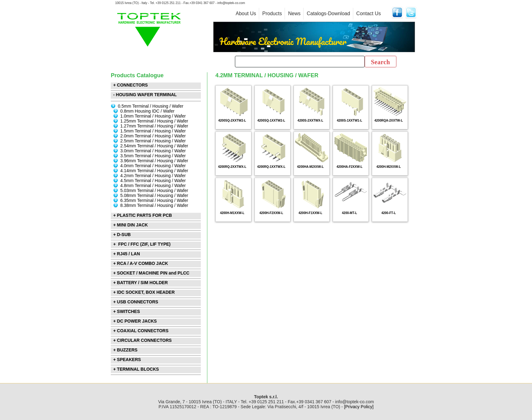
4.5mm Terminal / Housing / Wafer (153, 181)
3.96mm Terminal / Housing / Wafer (154, 161)
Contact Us (369, 13)
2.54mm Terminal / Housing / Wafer (154, 146)
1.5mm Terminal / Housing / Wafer (153, 131)
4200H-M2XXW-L (389, 167)
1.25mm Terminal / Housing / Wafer (154, 121)
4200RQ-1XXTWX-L (271, 167)
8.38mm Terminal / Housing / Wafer (154, 205)
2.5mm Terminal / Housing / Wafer (153, 141)
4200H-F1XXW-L (310, 213)
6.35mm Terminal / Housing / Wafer (154, 200)
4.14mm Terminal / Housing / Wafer (154, 171)
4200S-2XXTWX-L (311, 121)
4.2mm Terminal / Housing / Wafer (153, 176)
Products (272, 13)
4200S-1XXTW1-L (349, 121)
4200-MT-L (350, 213)
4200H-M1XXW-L (232, 213)
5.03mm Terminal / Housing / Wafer (154, 190)
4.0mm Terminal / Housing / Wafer (153, 166)
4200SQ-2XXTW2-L (232, 121)
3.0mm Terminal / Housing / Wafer (153, 151)
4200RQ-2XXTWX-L (232, 167)
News (294, 13)
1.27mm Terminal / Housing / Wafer (154, 126)
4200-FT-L (389, 213)
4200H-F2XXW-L (271, 213)
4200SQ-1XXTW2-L (271, 121)
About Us (246, 13)
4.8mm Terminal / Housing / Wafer (153, 185)
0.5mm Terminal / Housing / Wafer (151, 106)
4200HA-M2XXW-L (310, 167)
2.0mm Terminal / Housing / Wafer (153, 136)
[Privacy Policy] (359, 407)
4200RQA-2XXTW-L (388, 121)
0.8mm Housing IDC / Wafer (148, 111)
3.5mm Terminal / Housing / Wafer (153, 156)
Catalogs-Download (328, 13)
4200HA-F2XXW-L (349, 167)
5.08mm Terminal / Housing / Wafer (154, 195)
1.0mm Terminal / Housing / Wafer (153, 116)
